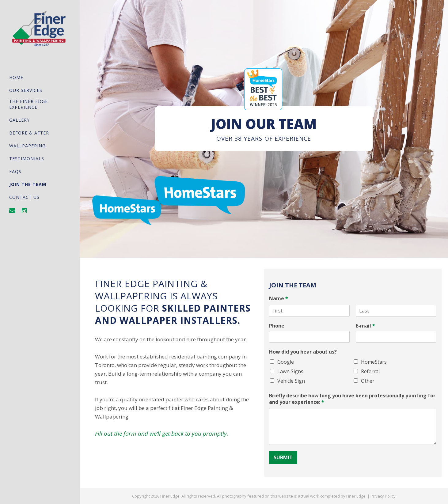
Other (368, 381)
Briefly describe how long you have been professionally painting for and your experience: (352, 399)
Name (279, 299)
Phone (277, 326)
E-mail (365, 326)
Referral (370, 371)
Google (286, 362)
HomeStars (374, 362)
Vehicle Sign (291, 381)
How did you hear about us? (303, 352)
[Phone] (309, 337)
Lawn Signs (290, 371)
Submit (283, 457)
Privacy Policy (383, 496)
